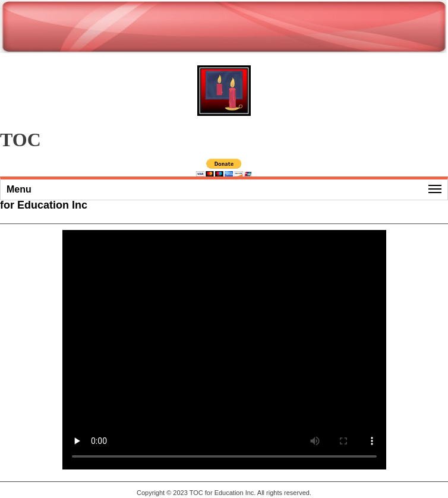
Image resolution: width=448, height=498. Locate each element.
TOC (196, 493)
